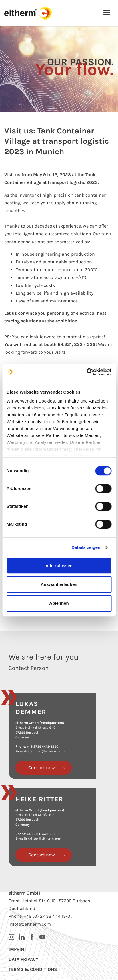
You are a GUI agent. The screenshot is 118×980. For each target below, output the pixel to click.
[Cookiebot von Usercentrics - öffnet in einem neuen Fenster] (86, 372)
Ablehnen (59, 603)
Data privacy (24, 959)
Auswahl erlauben (59, 584)
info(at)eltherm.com (30, 924)
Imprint (18, 949)
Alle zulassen (59, 566)
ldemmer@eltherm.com (46, 751)
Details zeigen (86, 547)
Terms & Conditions (33, 969)
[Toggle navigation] (107, 13)
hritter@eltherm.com (44, 839)
